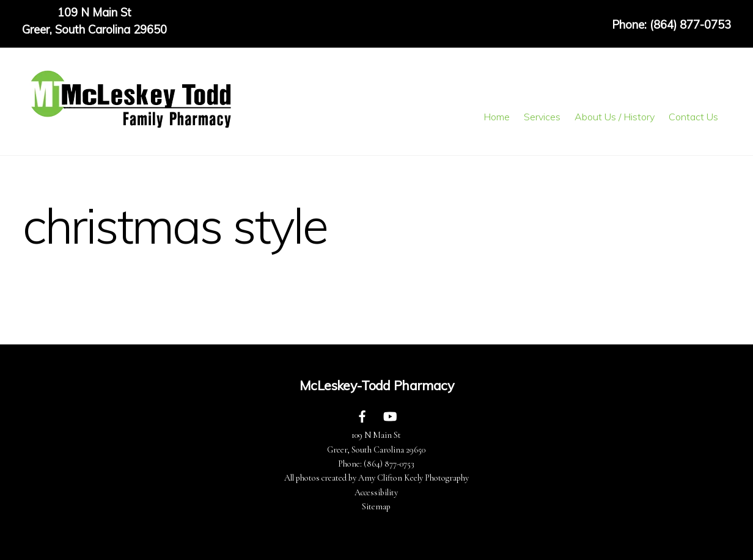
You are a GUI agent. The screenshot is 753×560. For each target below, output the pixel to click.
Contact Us (693, 117)
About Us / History (615, 117)
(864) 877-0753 (389, 464)
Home (497, 117)
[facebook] (362, 415)
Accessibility (376, 493)
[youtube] (390, 415)
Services (542, 117)
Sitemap (376, 507)
